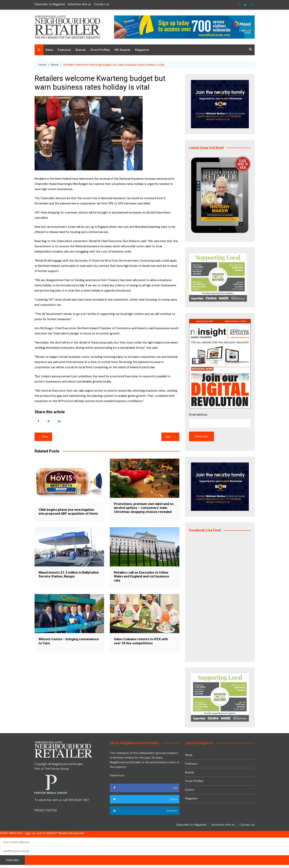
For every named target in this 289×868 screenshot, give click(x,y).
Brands (81, 50)
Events (190, 790)
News (49, 50)
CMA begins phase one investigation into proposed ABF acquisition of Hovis (68, 512)
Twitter (245, 5)
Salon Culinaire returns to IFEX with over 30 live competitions (141, 641)
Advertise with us (79, 4)
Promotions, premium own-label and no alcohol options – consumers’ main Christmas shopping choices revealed (144, 508)
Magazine (142, 50)
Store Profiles (100, 50)
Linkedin (252, 5)
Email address (198, 415)
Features (64, 50)
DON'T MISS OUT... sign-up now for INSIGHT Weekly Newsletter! (42, 833)
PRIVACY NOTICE (46, 810)
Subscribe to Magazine (50, 4)
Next (168, 437)
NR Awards (122, 50)
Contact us (101, 4)
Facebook (239, 5)
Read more (117, 775)
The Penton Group (57, 769)
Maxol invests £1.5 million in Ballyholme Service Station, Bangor (69, 574)
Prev (45, 437)
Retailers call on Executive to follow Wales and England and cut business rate (142, 576)
